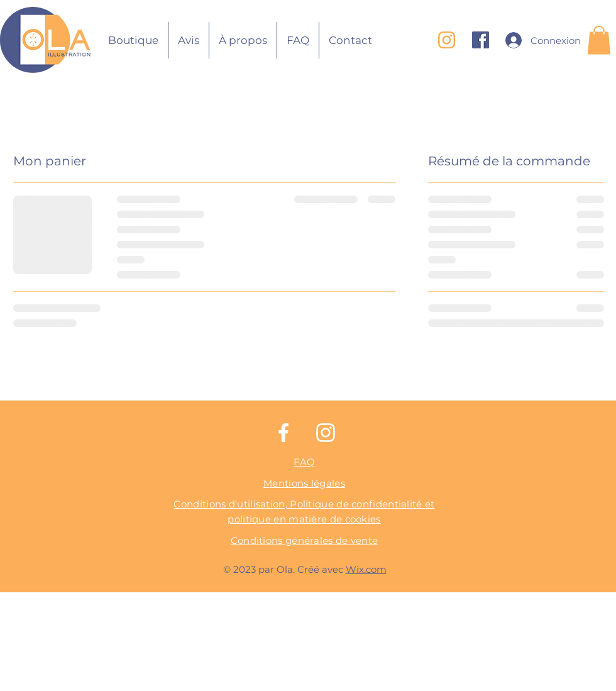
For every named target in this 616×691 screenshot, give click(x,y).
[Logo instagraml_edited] (447, 40)
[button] (599, 40)
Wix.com (366, 569)
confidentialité (388, 504)
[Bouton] (48, 40)
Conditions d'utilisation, (232, 504)
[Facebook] (283, 433)
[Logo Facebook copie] (481, 40)
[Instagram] (326, 433)
